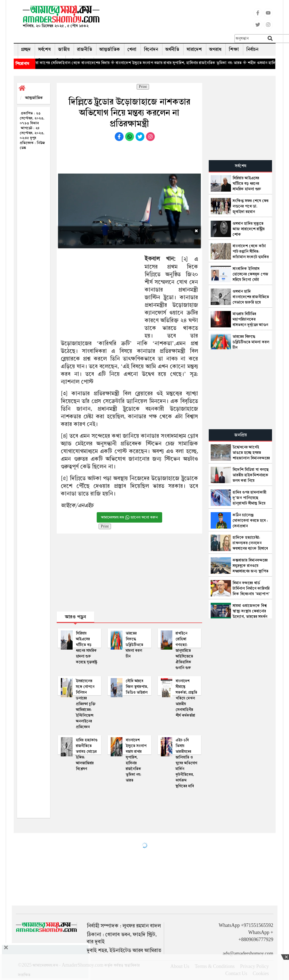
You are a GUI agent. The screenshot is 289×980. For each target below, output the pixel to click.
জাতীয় (64, 49)
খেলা (132, 49)
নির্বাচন (252, 49)
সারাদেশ (194, 49)
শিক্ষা (234, 49)
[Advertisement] (184, 18)
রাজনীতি (85, 49)
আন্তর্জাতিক (110, 49)
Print (143, 87)
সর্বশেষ (44, 49)
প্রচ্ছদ (26, 49)
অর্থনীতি (172, 49)
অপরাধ (215, 49)
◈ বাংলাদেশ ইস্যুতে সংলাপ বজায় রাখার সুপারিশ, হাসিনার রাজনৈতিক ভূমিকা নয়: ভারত (189, 63)
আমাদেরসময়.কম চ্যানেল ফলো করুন (129, 517)
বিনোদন (151, 49)
